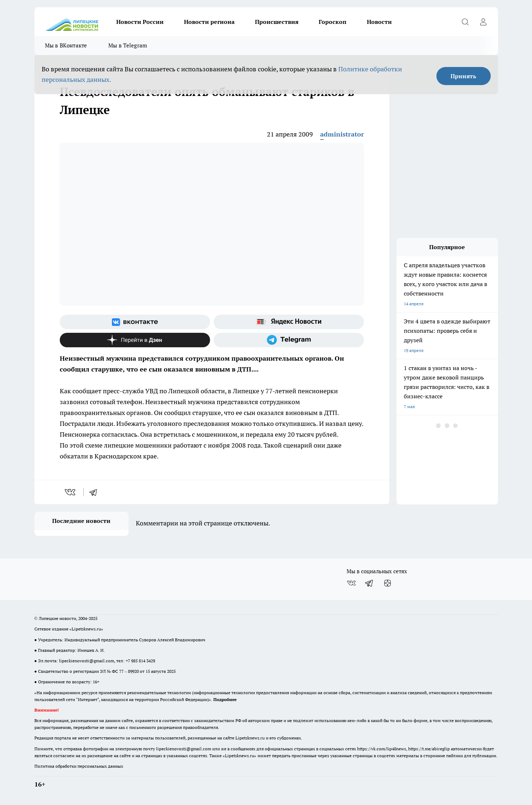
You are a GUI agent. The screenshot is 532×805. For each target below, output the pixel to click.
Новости (379, 22)
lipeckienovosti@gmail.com (87, 661)
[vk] (71, 492)
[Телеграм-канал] (289, 340)
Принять (463, 76)
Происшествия (277, 22)
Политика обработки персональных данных (79, 766)
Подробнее (225, 699)
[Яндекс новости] (289, 322)
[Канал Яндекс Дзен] (135, 340)
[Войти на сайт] (483, 22)
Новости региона (209, 22)
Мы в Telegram (128, 45)
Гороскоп (333, 22)
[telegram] (96, 492)
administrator (342, 134)
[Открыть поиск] (465, 22)
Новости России (140, 22)
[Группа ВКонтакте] (135, 322)
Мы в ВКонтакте (66, 45)
